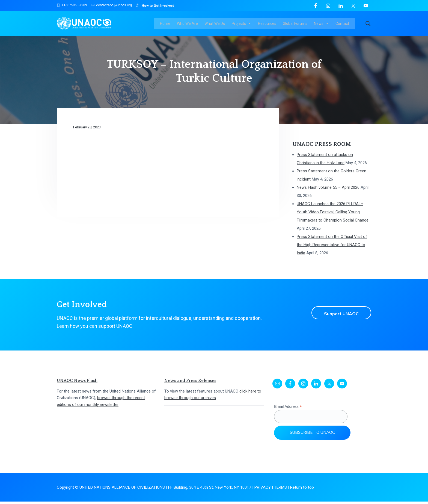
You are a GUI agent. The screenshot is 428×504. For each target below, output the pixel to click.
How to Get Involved (155, 5)
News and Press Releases (190, 383)
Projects (244, 25)
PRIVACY (263, 490)
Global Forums (297, 25)
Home (167, 25)
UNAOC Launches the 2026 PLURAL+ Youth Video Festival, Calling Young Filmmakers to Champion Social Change (333, 214)
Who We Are (190, 25)
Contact (344, 25)
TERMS (280, 490)
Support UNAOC (339, 315)
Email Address (288, 409)
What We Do (217, 25)
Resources (269, 25)
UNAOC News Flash (77, 383)
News (324, 25)
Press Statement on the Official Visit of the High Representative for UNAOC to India (332, 247)
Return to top (302, 490)
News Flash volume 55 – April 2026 (328, 190)
